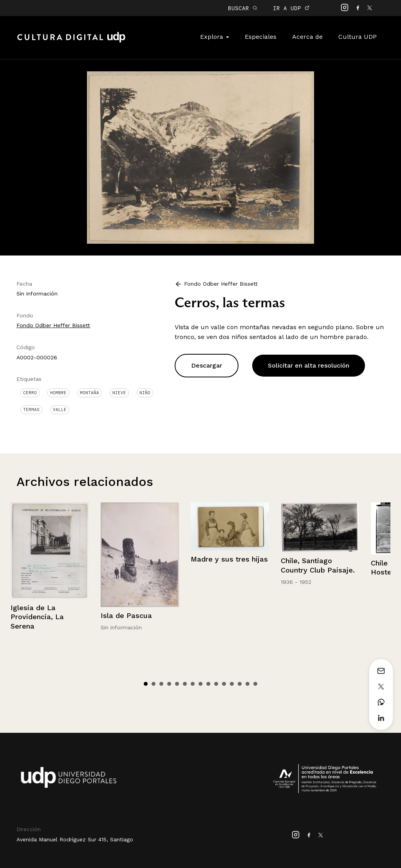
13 (240, 684)
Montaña (89, 393)
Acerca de (307, 37)
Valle (60, 410)
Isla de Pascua (126, 615)
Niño (145, 393)
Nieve (119, 393)
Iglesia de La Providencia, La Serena (37, 617)
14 (247, 684)
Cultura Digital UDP (71, 42)
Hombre (58, 393)
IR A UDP (291, 8)
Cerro (30, 393)
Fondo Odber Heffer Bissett (53, 325)
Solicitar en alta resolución (309, 365)
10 (216, 684)
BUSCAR (243, 8)
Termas (31, 410)
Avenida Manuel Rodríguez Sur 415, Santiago (75, 839)
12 (232, 684)
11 (224, 684)
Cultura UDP (358, 37)
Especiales (261, 37)
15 (255, 684)
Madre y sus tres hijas (229, 559)
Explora (215, 37)
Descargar (207, 365)
